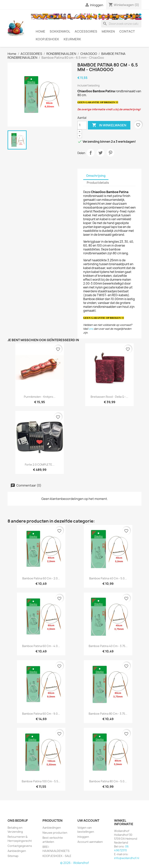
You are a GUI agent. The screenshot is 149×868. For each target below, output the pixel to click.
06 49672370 (121, 848)
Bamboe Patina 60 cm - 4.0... (41, 646)
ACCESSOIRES (86, 31)
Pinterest (110, 153)
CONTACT (127, 31)
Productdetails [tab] (98, 183)
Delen (91, 153)
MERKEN (108, 31)
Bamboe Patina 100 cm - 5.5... (41, 781)
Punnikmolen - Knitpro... (40, 397)
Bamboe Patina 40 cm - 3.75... (108, 646)
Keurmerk (72, 39)
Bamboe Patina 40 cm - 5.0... (108, 578)
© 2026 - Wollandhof (74, 863)
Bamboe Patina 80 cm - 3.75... (108, 714)
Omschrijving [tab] (96, 176)
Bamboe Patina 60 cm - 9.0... (41, 714)
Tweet (100, 153)
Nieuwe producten (55, 833)
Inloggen (83, 837)
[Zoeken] (121, 24)
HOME (40, 31)
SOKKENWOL (60, 31)
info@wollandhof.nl (127, 858)
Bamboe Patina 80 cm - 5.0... (108, 781)
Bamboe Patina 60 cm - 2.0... (41, 578)
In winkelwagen (109, 125)
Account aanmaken (90, 842)
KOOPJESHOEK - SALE (57, 856)
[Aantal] (82, 125)
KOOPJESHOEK (47, 39)
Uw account (88, 821)
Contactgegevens (20, 846)
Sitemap (13, 856)
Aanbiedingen (17, 851)
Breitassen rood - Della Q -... (109, 397)
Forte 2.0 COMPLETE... (40, 465)
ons (91, 329)
